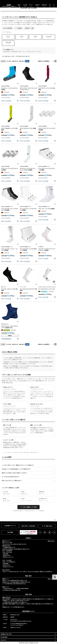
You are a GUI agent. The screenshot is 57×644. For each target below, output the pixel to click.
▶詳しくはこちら (51, 541)
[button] (51, 61)
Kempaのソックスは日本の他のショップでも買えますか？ (16, 469)
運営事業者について (28, 611)
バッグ (28, 500)
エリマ (22, 37)
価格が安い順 (15, 61)
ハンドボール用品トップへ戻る (28, 507)
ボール (10, 500)
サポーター (47, 493)
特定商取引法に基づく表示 (6, 634)
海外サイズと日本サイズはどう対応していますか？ (15, 473)
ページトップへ (55, 520)
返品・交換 (28, 594)
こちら (19, 602)
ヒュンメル (49, 37)
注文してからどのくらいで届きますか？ (12, 481)
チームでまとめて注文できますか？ (11, 477)
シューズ (10, 493)
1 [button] (53, 61)
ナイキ (35, 37)
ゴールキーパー (47, 500)
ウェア (28, 493)
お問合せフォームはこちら (16, 627)
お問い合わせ (3, 640)
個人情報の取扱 (4, 637)
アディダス (8, 43)
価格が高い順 (22, 61)
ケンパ (8, 37)
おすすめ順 (9, 61)
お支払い (28, 538)
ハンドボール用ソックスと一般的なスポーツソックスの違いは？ (18, 465)
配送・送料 (28, 576)
